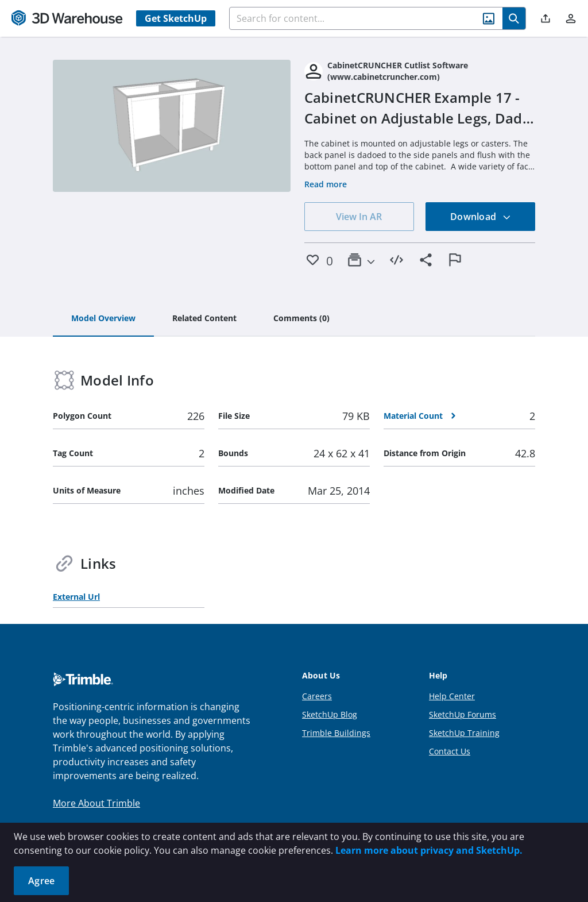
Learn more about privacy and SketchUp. (429, 850)
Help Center (452, 696)
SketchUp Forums (463, 714)
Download (481, 217)
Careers (317, 696)
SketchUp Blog (330, 714)
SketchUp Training (464, 733)
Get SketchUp (176, 18)
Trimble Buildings (336, 733)
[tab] (103, 319)
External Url (76, 597)
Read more (326, 184)
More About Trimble (96, 803)
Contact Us (450, 751)
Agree (41, 881)
